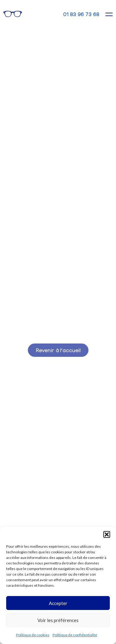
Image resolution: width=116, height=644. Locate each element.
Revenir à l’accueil (58, 350)
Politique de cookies (33, 635)
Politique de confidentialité (75, 635)
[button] (107, 534)
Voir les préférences (58, 620)
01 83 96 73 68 (81, 14)
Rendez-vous (39, 14)
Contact (53, 14)
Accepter (58, 603)
